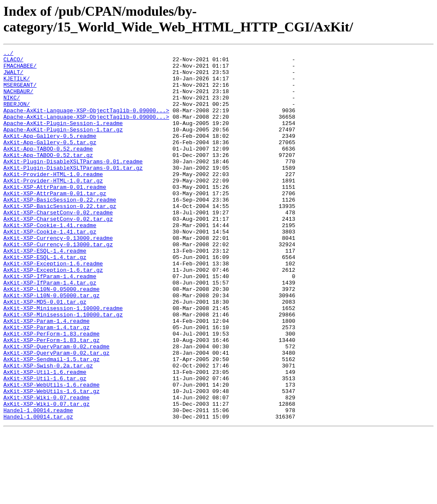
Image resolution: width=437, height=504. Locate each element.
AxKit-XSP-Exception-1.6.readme (53, 307)
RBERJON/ (17, 115)
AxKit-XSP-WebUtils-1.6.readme (51, 452)
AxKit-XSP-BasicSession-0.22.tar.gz (60, 238)
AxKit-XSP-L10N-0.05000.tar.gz (51, 345)
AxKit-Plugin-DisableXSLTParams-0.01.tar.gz (73, 192)
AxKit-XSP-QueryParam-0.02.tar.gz (57, 414)
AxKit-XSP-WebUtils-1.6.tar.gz (51, 460)
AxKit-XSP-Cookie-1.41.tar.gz (50, 268)
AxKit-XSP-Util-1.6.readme (45, 437)
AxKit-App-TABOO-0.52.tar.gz (48, 177)
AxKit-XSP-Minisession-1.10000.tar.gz (63, 368)
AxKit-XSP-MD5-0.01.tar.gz (45, 353)
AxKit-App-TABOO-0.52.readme (48, 169)
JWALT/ (13, 77)
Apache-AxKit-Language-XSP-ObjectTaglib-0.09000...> (86, 123)
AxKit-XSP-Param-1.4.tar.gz (47, 383)
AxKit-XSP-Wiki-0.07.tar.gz (47, 475)
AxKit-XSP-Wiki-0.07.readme (47, 467)
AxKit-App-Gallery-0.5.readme (50, 154)
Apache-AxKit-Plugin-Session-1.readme (63, 138)
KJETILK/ (17, 85)
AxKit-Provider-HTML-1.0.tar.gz (53, 207)
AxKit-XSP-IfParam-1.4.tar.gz (50, 330)
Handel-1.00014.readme (38, 483)
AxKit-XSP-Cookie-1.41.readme (50, 261)
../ (8, 54)
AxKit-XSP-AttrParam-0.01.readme (55, 215)
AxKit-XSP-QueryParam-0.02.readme (57, 406)
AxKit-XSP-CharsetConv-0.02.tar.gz (58, 253)
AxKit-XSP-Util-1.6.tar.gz (45, 444)
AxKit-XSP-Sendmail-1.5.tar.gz (51, 421)
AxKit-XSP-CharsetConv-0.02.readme (58, 245)
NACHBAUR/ (18, 100)
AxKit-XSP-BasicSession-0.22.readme (60, 230)
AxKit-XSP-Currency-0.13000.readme (58, 276)
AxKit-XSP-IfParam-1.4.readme (50, 322)
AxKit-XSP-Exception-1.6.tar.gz (53, 314)
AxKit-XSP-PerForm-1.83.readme (51, 391)
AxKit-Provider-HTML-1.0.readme (53, 199)
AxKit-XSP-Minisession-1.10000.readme (63, 360)
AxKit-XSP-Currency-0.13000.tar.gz (58, 284)
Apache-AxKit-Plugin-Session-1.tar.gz (63, 146)
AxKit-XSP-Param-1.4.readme (47, 376)
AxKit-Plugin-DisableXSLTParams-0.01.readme (73, 184)
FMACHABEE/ (20, 69)
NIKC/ (12, 108)
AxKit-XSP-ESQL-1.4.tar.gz (45, 299)
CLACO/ (13, 62)
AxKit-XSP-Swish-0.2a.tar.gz (48, 429)
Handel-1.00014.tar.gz (38, 490)
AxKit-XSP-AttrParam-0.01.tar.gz (55, 222)
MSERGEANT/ (20, 92)
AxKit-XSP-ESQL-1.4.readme (45, 291)
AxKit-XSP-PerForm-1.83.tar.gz (51, 399)
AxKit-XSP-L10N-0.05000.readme (51, 337)
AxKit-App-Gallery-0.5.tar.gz (50, 161)
